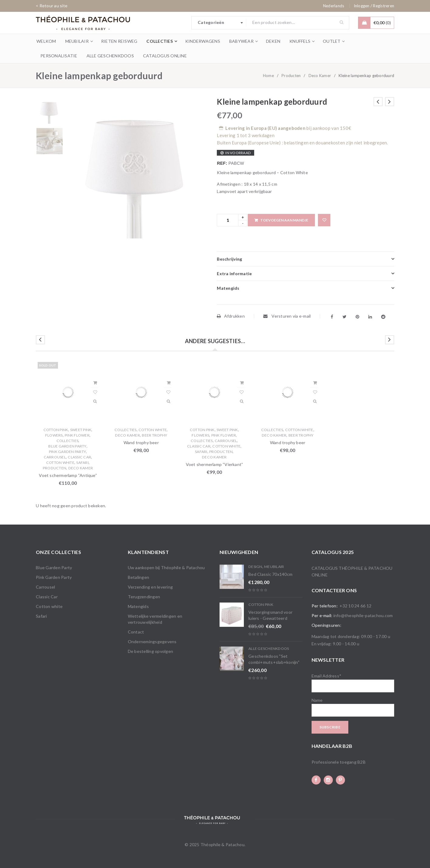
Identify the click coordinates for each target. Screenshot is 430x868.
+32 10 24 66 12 (355, 606)
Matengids (138, 606)
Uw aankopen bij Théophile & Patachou (166, 567)
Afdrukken (231, 316)
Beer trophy (154, 435)
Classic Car (79, 457)
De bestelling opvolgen (151, 651)
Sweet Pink (81, 430)
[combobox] (219, 23)
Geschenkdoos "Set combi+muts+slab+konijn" (274, 659)
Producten (291, 76)
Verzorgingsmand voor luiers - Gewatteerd (270, 615)
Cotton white (60, 463)
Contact (136, 632)
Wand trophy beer (141, 442)
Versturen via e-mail (287, 316)
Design (255, 567)
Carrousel (55, 457)
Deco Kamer (320, 76)
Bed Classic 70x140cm (270, 574)
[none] (334, 6)
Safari (82, 463)
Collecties (68, 441)
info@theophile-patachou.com (363, 615)
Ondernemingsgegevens (152, 642)
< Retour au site (52, 6)
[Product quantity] (228, 220)
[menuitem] (334, 6)
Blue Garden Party (67, 446)
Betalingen (139, 577)
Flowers (54, 435)
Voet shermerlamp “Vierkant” (214, 464)
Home (268, 76)
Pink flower (77, 435)
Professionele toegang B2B (339, 762)
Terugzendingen (144, 597)
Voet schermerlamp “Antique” (68, 475)
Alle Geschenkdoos (269, 648)
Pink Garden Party (67, 452)
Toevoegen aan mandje (284, 220)
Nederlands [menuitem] (334, 6)
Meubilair (274, 567)
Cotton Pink (56, 430)
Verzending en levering (150, 587)
